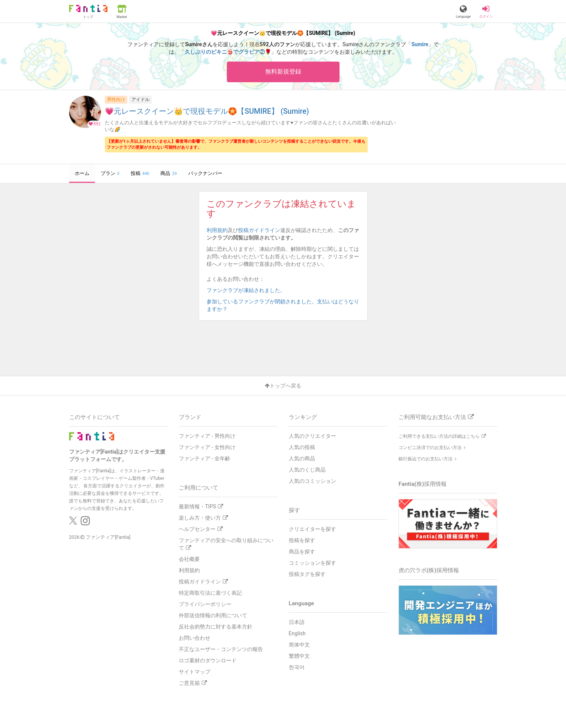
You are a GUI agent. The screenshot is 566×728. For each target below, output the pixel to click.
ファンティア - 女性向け (207, 447)
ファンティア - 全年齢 (205, 458)
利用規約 (217, 230)
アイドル (140, 99)
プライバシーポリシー (205, 604)
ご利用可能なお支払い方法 (436, 417)
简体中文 (299, 645)
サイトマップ (195, 672)
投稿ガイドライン (259, 230)
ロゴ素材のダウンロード (208, 660)
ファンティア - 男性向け (207, 436)
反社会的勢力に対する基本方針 (216, 627)
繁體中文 (299, 656)
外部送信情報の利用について (213, 615)
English (297, 633)
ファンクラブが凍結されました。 (249, 290)
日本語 (297, 622)
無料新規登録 (283, 72)
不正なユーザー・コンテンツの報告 (221, 649)
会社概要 (189, 559)
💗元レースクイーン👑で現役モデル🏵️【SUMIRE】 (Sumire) (207, 112)
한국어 (297, 667)
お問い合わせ (195, 638)
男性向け (116, 99)
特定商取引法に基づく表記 (210, 593)
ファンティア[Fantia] (108, 537)
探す (294, 510)
